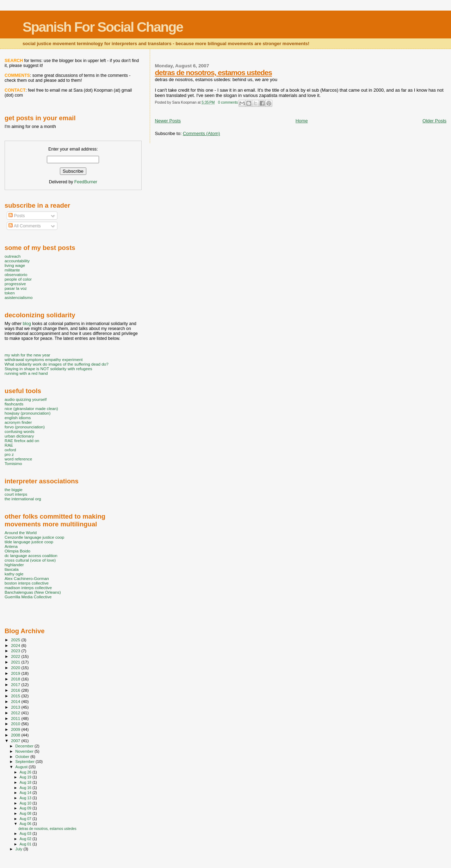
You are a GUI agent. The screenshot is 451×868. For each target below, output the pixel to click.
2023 (16, 651)
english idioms (18, 418)
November (25, 751)
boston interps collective (27, 583)
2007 (16, 741)
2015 (16, 696)
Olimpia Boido (17, 551)
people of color (18, 279)
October (23, 757)
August (22, 767)
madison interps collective (28, 588)
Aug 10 (26, 803)
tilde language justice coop (29, 542)
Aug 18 (26, 782)
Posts (17, 216)
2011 (16, 718)
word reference (18, 459)
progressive (15, 284)
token (10, 293)
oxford (10, 450)
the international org (23, 499)
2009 (16, 729)
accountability (17, 261)
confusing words (20, 431)
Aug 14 (26, 793)
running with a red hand (26, 373)
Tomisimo (13, 463)
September (26, 762)
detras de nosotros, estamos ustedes (213, 72)
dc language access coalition (31, 555)
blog (27, 324)
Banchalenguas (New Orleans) (33, 592)
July (20, 849)
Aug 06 (26, 824)
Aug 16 (26, 788)
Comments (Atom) (201, 133)
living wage (15, 265)
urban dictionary (19, 436)
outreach (13, 256)
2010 (16, 724)
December (25, 746)
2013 (16, 707)
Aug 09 (26, 808)
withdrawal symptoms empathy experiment (44, 359)
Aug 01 (26, 844)
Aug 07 (26, 819)
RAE (9, 445)
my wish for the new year (27, 355)
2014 (16, 701)
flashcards (14, 404)
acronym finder (18, 422)
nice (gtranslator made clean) (31, 408)
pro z (9, 454)
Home (302, 121)
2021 (16, 662)
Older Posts (434, 121)
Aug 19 (26, 777)
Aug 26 (26, 772)
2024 (16, 645)
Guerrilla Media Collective (28, 597)
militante (12, 270)
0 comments (228, 102)
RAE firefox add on (22, 441)
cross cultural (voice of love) (30, 560)
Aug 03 (26, 833)
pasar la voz (16, 288)
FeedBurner (86, 182)
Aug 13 (26, 798)
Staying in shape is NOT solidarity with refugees (48, 369)
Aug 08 (26, 813)
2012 (16, 713)
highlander (14, 565)
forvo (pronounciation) (25, 427)
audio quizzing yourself (26, 399)
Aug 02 (26, 839)
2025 (16, 640)
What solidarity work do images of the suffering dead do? (57, 364)
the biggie (14, 490)
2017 (16, 684)
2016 (16, 690)
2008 (16, 735)
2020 (16, 668)
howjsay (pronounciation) (27, 413)
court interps (16, 494)
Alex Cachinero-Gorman (27, 578)
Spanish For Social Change (103, 27)
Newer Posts (168, 121)
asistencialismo (18, 297)
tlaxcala (12, 569)
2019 (16, 673)
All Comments (25, 226)
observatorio (16, 274)
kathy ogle (14, 574)
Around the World (21, 533)
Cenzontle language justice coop (34, 537)
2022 (16, 656)
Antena (11, 546)
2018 (16, 679)
